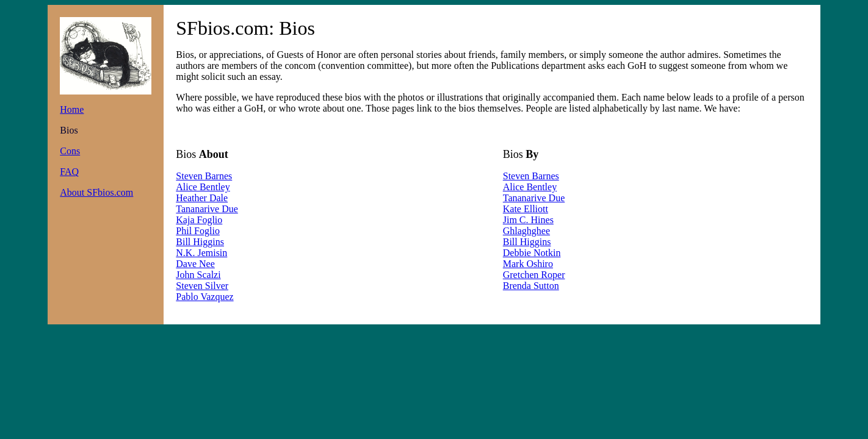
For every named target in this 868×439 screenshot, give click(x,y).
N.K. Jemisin (201, 253)
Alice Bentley (203, 187)
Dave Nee (195, 264)
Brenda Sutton (531, 286)
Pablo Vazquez (204, 297)
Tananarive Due (207, 209)
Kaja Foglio (199, 220)
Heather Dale (202, 198)
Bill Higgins (200, 242)
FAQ (69, 172)
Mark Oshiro (528, 264)
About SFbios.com (96, 192)
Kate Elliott (526, 209)
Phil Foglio (198, 231)
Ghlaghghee (526, 231)
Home (72, 109)
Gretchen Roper (534, 275)
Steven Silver (202, 286)
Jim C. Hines (528, 220)
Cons (70, 151)
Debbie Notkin (532, 253)
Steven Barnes (204, 176)
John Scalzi (198, 275)
